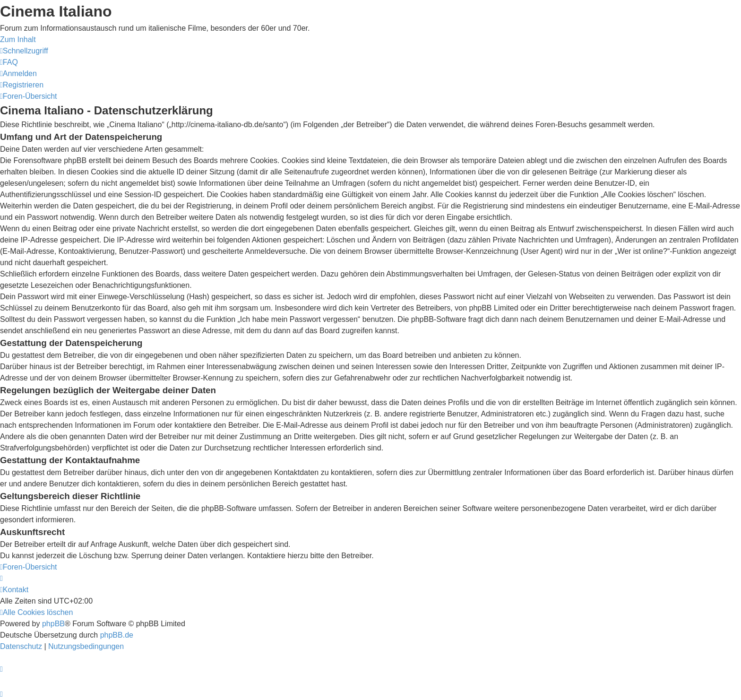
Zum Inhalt (18, 39)
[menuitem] (9, 62)
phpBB (53, 624)
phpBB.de (117, 635)
